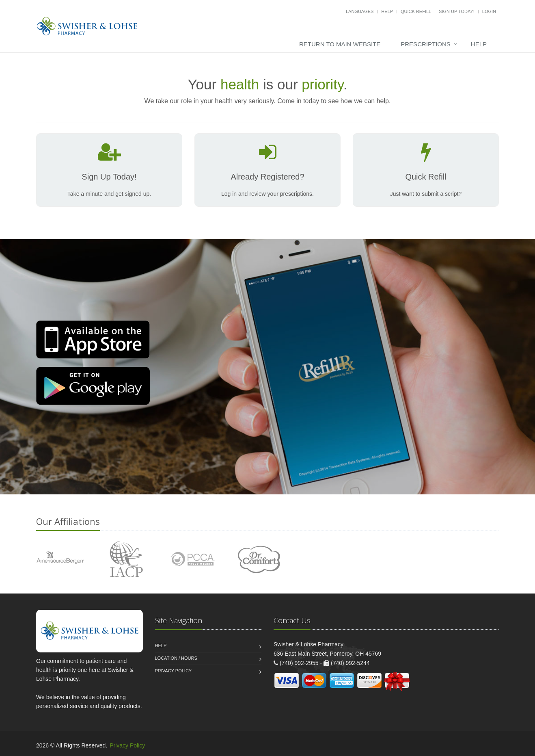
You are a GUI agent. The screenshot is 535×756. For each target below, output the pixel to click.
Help (387, 11)
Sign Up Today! (457, 11)
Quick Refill (416, 11)
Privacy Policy (174, 671)
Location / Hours (176, 658)
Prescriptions (426, 44)
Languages (360, 11)
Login (489, 11)
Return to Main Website (340, 44)
